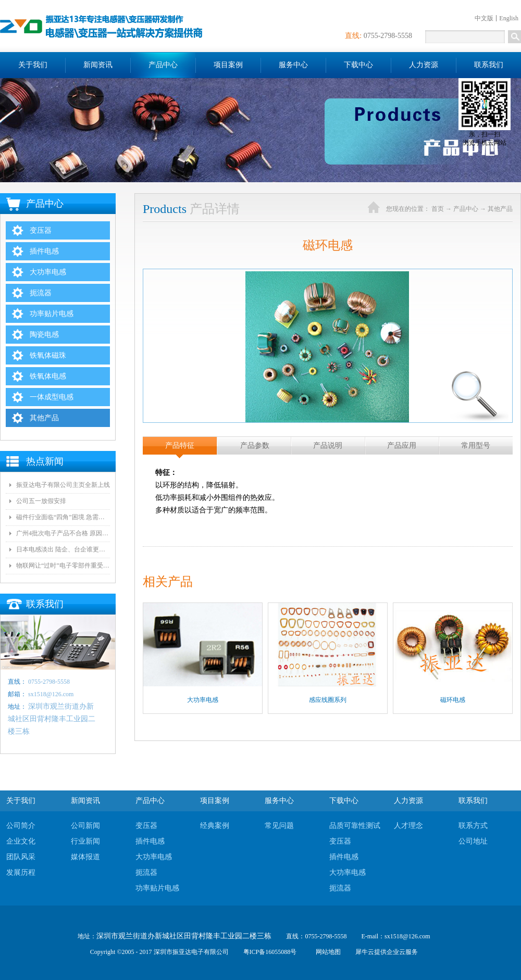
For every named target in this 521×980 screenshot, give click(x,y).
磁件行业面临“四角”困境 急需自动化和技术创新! (63, 517)
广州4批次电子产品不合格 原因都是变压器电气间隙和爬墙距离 (63, 533)
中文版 (484, 18)
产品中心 (466, 209)
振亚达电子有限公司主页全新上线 (63, 485)
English (509, 18)
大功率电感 (203, 700)
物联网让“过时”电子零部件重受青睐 (63, 566)
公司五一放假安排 (41, 501)
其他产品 (500, 209)
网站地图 (327, 952)
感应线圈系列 (328, 700)
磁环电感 (453, 700)
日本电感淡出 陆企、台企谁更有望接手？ (63, 549)
